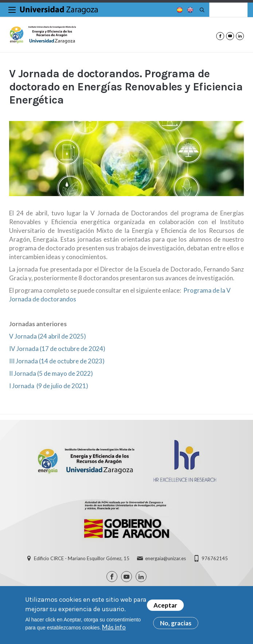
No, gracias (176, 624)
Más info (114, 628)
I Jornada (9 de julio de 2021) (49, 386)
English (190, 10)
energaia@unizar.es (166, 558)
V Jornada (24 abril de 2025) (48, 336)
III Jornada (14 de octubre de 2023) (57, 361)
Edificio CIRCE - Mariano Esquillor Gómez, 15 (82, 558)
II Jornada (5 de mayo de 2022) (51, 373)
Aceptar (165, 606)
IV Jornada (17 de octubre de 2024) (57, 349)
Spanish (179, 10)
